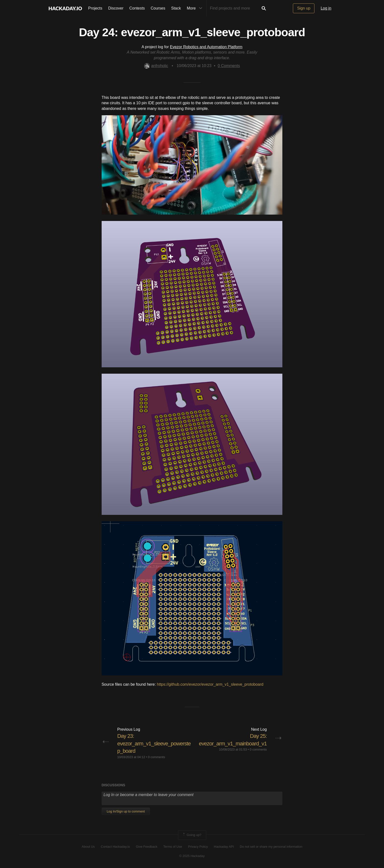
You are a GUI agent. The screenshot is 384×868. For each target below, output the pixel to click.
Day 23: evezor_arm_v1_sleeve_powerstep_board (154, 744)
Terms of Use (173, 847)
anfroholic (156, 66)
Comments (229, 66)
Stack (176, 8)
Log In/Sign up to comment (126, 811)
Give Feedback (147, 847)
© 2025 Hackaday (192, 856)
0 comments (156, 757)
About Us (88, 847)
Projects (95, 8)
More (196, 8)
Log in (326, 8)
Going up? (192, 835)
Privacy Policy (198, 847)
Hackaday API (224, 847)
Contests (137, 8)
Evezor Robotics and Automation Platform (206, 47)
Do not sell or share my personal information (271, 847)
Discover (116, 8)
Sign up (304, 8)
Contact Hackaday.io (115, 847)
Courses (158, 8)
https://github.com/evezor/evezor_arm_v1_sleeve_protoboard (210, 684)
